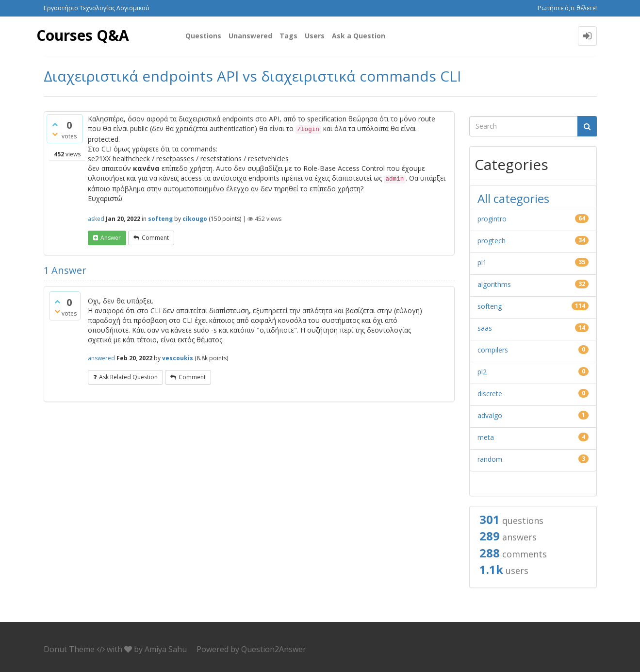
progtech (492, 241)
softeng (160, 219)
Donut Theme (69, 649)
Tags (288, 36)
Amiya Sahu (166, 649)
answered (101, 358)
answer (111, 238)
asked (96, 219)
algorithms (494, 284)
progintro (492, 219)
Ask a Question (359, 36)
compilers (493, 350)
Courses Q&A (83, 36)
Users (315, 36)
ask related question (128, 377)
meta (486, 437)
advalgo (490, 415)
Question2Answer (274, 649)
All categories (513, 198)
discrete (490, 394)
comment (155, 238)
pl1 (482, 262)
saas (485, 328)
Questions (203, 36)
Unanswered (250, 36)
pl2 (482, 372)
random (490, 459)
